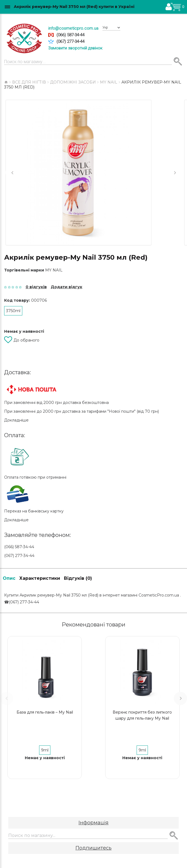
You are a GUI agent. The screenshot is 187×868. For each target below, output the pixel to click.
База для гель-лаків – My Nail (45, 712)
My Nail (54, 270)
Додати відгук (67, 287)
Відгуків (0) (78, 578)
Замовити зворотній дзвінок (75, 48)
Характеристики (40, 578)
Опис (9, 578)
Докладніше (16, 420)
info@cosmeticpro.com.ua (73, 28)
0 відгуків (36, 287)
